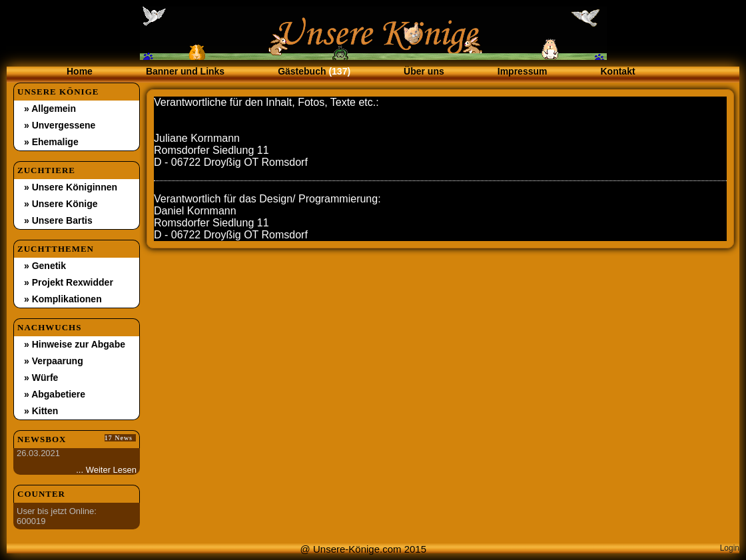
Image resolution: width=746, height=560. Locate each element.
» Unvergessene (60, 125)
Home (80, 71)
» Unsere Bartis (58, 220)
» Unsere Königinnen (71, 187)
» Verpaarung (54, 361)
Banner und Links (185, 71)
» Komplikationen (63, 299)
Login (730, 548)
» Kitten (41, 411)
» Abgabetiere (55, 394)
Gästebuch (314, 71)
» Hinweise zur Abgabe (75, 344)
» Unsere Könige (61, 204)
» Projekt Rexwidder (69, 282)
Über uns (424, 71)
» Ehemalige (51, 142)
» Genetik (45, 266)
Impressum (523, 71)
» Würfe (41, 378)
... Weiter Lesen (106, 470)
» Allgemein (50, 109)
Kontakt (617, 71)
